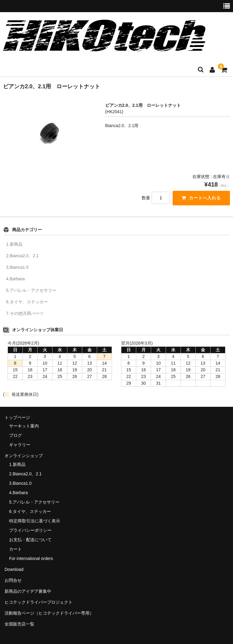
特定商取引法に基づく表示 (35, 521)
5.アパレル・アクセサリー (31, 290)
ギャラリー (20, 445)
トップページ (17, 417)
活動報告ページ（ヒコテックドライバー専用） (49, 613)
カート (15, 549)
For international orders (31, 558)
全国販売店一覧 (19, 624)
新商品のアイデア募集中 (28, 591)
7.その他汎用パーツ (25, 313)
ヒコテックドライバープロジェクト (39, 602)
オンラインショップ (24, 456)
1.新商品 (14, 244)
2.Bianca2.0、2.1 (22, 256)
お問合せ (13, 580)
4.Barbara (15, 279)
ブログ (15, 436)
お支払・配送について (30, 540)
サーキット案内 (24, 426)
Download (14, 569)
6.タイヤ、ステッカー (27, 302)
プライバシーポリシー (30, 530)
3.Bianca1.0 (17, 267)
